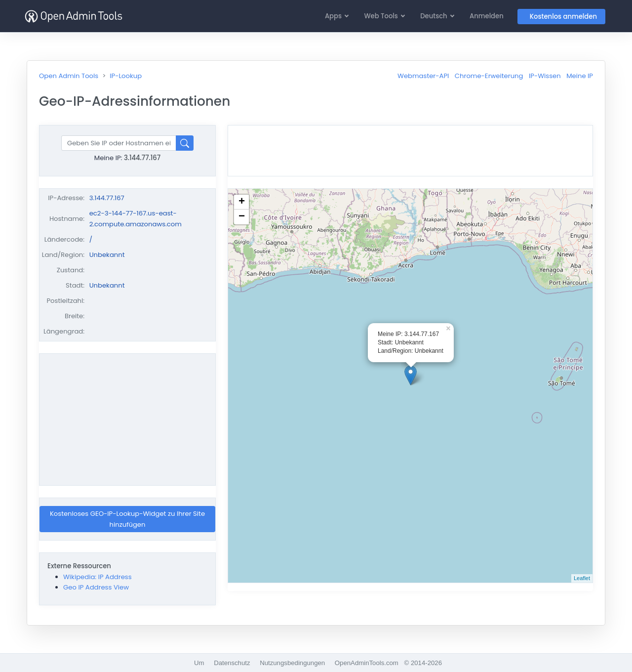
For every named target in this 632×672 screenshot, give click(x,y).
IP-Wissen (545, 76)
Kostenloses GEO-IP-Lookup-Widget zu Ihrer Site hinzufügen (127, 519)
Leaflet (582, 578)
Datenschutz (232, 663)
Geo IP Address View (96, 587)
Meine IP (580, 76)
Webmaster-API (423, 76)
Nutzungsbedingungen (292, 663)
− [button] (242, 217)
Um (199, 663)
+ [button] (242, 202)
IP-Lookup (126, 76)
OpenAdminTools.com (367, 663)
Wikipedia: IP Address (98, 577)
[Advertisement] (127, 420)
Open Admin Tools (69, 76)
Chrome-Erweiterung (489, 76)
